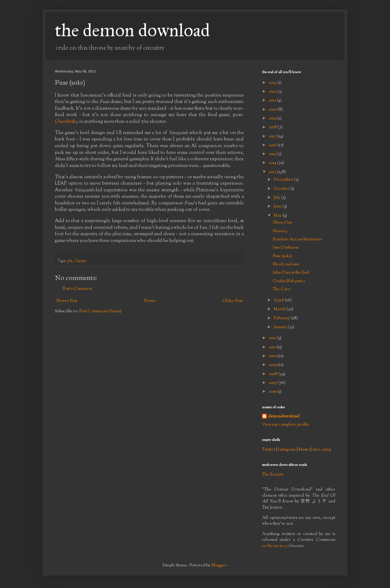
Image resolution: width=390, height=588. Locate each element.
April (279, 300)
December (284, 180)
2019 (273, 119)
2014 (273, 163)
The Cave (282, 289)
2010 (273, 356)
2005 (273, 392)
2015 (273, 154)
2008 (273, 374)
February (282, 318)
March (280, 309)
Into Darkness (285, 248)
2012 (273, 338)
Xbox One (283, 223)
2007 (273, 383)
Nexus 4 (280, 231)
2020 (273, 110)
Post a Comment (77, 289)
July (277, 198)
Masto (304, 450)
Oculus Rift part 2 (289, 281)
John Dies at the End (291, 273)
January (281, 327)
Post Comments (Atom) (100, 311)
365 (69, 261)
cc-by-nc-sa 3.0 (276, 546)
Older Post (232, 301)
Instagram (287, 450)
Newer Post (67, 301)
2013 (273, 172)
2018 (273, 127)
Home (150, 301)
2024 (273, 83)
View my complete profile (286, 425)
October (282, 189)
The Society (273, 475)
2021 (273, 101)
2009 (273, 365)
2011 (273, 347)
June (278, 207)
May (278, 216)
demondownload (284, 417)
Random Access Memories (297, 239)
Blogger (219, 565)
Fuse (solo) (282, 256)
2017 (273, 136)
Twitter (269, 450)
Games (80, 261)
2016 (273, 145)
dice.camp (322, 450)
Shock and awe (286, 264)
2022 (273, 92)
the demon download (132, 30)
